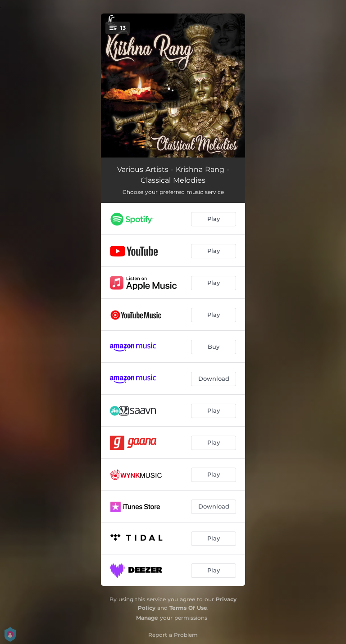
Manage (147, 618)
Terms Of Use (188, 608)
